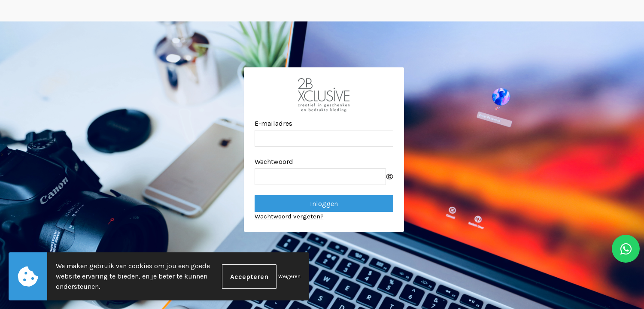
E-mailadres (273, 123)
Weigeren (289, 276)
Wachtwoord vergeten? (289, 216)
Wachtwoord (274, 162)
